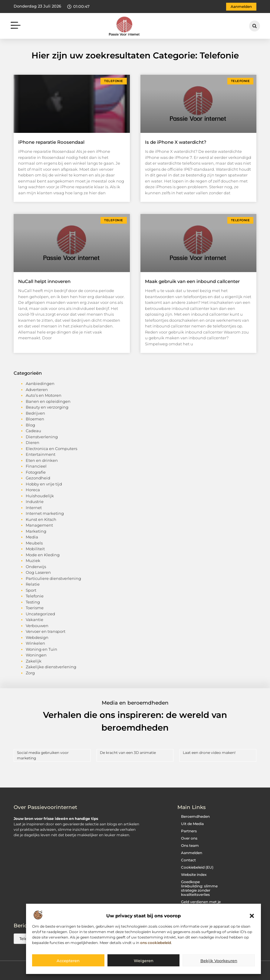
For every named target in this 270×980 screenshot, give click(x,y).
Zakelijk (34, 661)
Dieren (33, 442)
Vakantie (35, 620)
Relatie (33, 584)
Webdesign (37, 637)
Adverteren (37, 390)
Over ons (189, 838)
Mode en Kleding (43, 555)
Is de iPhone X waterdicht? (176, 142)
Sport (31, 590)
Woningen (36, 655)
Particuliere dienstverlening (53, 578)
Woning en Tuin (41, 649)
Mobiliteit (35, 549)
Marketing (36, 531)
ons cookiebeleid (156, 943)
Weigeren (144, 961)
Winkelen (35, 643)
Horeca (33, 490)
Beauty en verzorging (47, 407)
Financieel (36, 466)
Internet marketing (45, 513)
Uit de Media (192, 824)
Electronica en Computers (51, 449)
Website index (194, 875)
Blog (30, 425)
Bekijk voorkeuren (219, 961)
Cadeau (33, 431)
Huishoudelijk (40, 496)
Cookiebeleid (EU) (197, 867)
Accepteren (68, 961)
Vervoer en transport (46, 631)
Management (39, 525)
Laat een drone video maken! (209, 753)
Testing (33, 602)
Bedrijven (35, 413)
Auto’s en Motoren (44, 395)
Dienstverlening (42, 437)
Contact (188, 860)
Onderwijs (36, 567)
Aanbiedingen (40, 383)
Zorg (30, 673)
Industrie (35, 502)
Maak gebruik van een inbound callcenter (192, 281)
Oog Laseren (38, 572)
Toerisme (35, 608)
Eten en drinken (42, 460)
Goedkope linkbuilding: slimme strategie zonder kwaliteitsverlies (199, 888)
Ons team (190, 845)
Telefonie (35, 596)
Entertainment (41, 454)
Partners (189, 831)
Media (32, 537)
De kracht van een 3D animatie (128, 753)
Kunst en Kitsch (41, 519)
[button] (252, 916)
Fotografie (36, 472)
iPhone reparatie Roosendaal (51, 142)
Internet (34, 508)
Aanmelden (192, 853)
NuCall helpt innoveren (44, 281)
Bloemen (35, 419)
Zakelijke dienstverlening (51, 667)
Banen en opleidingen (48, 401)
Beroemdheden (195, 816)
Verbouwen (37, 626)
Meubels (34, 543)
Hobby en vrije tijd (44, 484)
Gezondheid (38, 478)
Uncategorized (40, 614)
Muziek (33, 561)
